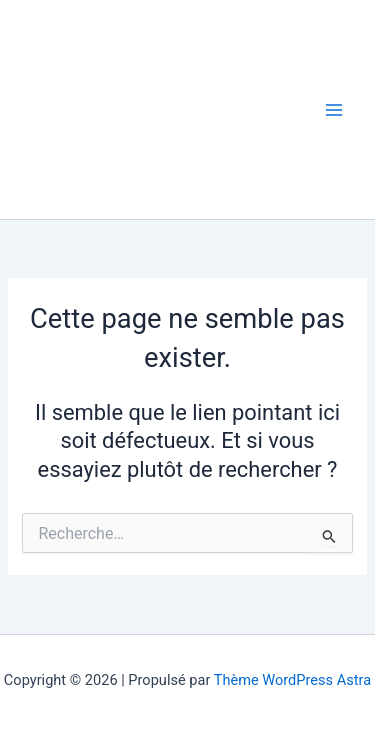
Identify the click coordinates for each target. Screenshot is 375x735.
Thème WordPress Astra (292, 680)
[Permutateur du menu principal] (334, 110)
